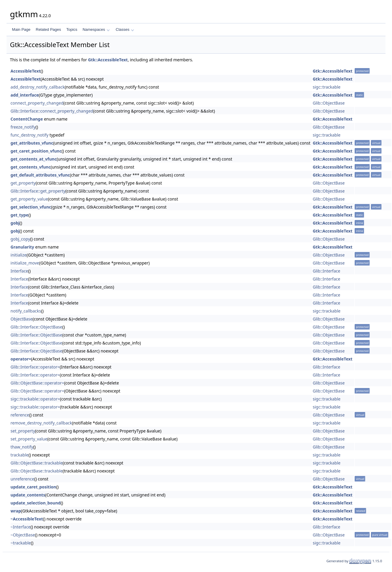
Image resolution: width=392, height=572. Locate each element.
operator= (21, 359)
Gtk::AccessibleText (108, 60)
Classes (125, 29)
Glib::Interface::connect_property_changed (52, 111)
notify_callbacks (26, 311)
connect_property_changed (37, 103)
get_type (20, 215)
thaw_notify (22, 447)
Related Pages (48, 29)
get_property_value (29, 199)
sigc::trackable (327, 87)
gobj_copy (20, 239)
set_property (23, 431)
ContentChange (27, 119)
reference (20, 415)
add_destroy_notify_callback (38, 87)
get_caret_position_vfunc (36, 151)
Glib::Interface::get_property (38, 191)
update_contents (28, 495)
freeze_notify (23, 127)
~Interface (21, 527)
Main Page (21, 29)
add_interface (25, 95)
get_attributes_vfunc (32, 143)
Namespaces (96, 29)
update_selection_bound (36, 503)
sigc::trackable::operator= (35, 399)
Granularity (23, 247)
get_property (23, 183)
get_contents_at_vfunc (34, 159)
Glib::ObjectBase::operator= (37, 383)
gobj (15, 223)
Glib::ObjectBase (329, 103)
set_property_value (29, 439)
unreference (23, 479)
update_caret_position (33, 487)
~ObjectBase (23, 535)
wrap (16, 511)
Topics (72, 29)
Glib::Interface (326, 271)
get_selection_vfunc (31, 207)
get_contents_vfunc (31, 167)
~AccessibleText (27, 519)
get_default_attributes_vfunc (40, 175)
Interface (19, 271)
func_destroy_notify (30, 135)
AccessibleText (26, 71)
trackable (20, 455)
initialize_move (25, 263)
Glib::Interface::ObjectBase (37, 327)
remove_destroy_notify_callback (41, 423)
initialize (19, 255)
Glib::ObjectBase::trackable (37, 463)
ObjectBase (22, 319)
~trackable (21, 543)
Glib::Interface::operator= (35, 367)
